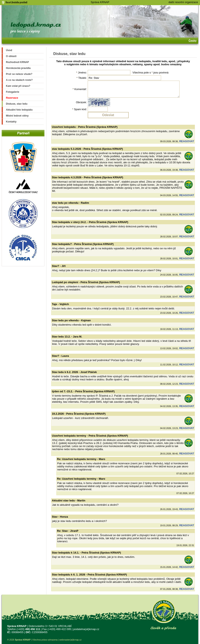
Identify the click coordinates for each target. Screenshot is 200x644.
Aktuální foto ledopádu (19, 110)
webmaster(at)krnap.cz (70, 640)
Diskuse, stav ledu (17, 104)
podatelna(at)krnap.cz (86, 629)
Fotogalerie (13, 92)
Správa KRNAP (100, 2)
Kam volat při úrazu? (18, 86)
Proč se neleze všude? (19, 74)
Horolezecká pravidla (18, 68)
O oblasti (11, 56)
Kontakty (11, 122)
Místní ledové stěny (17, 116)
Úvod (9, 50)
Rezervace (12, 98)
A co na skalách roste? (19, 80)
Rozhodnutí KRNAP (17, 62)
